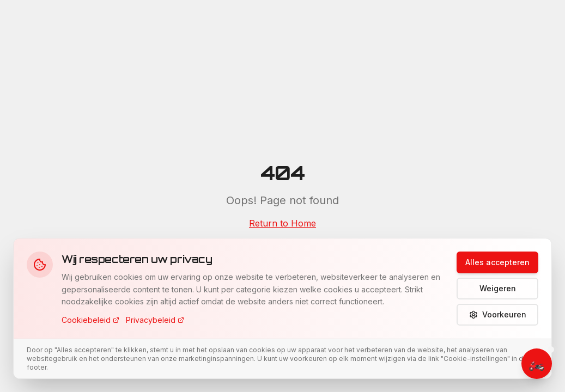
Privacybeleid (155, 320)
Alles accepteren (497, 262)
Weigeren (498, 288)
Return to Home (282, 223)
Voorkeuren (498, 314)
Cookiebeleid (90, 320)
